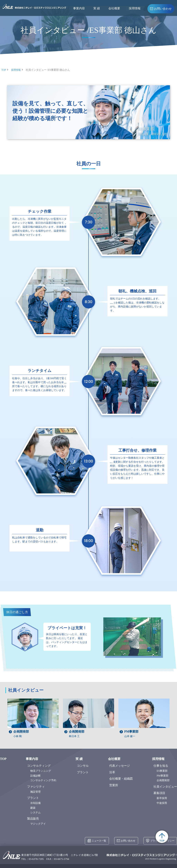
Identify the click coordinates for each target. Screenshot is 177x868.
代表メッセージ (120, 766)
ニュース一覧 (93, 841)
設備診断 (35, 775)
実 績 (97, 8)
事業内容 (79, 8)
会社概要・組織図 (121, 779)
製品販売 (33, 819)
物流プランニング (41, 771)
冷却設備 (35, 803)
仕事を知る (161, 766)
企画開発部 (163, 780)
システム (35, 812)
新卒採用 (162, 798)
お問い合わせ (161, 8)
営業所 (114, 785)
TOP (162, 836)
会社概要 (114, 8)
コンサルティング (39, 766)
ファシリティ (36, 786)
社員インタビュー (165, 786)
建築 (33, 808)
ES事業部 (162, 771)
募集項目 (159, 793)
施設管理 (35, 791)
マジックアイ (38, 824)
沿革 (112, 772)
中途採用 (162, 803)
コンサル (83, 766)
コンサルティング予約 (43, 780)
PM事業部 (162, 775)
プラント (33, 798)
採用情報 (135, 8)
